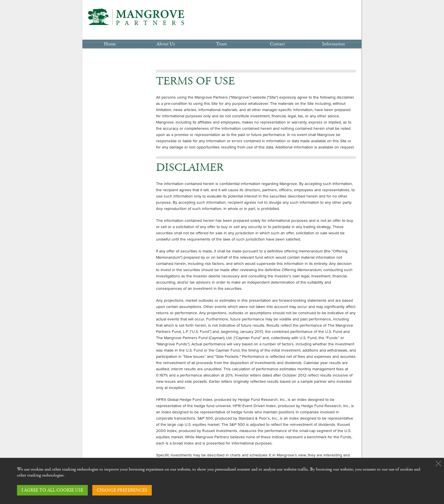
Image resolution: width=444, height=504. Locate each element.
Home (110, 44)
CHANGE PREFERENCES (122, 490)
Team (221, 44)
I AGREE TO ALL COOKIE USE (52, 490)
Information (334, 44)
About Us (166, 44)
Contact (277, 44)
